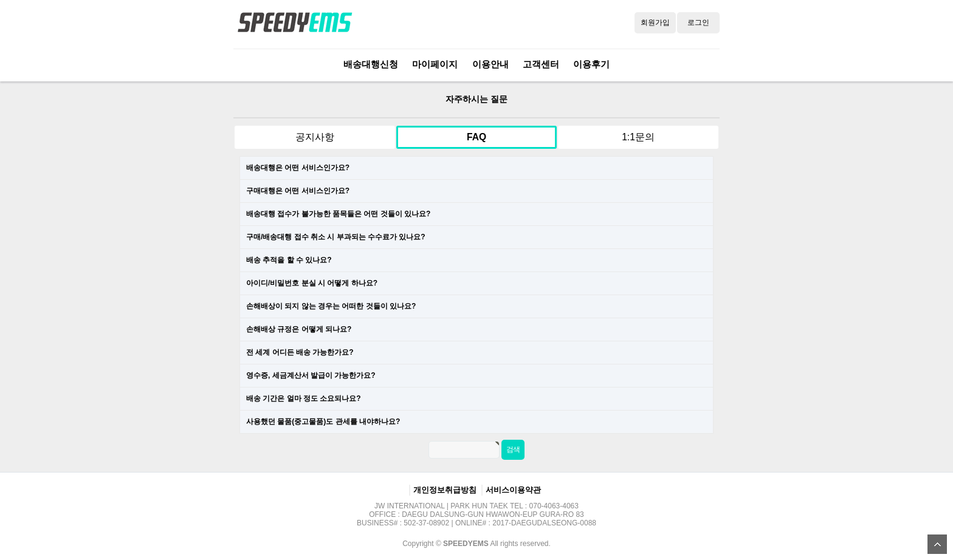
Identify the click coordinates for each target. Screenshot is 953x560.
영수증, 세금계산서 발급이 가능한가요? (311, 375)
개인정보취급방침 (445, 490)
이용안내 (490, 64)
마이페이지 (435, 64)
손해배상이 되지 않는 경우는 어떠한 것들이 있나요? (331, 306)
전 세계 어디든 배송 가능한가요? (300, 352)
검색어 (222, 82)
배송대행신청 (371, 64)
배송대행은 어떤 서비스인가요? (298, 168)
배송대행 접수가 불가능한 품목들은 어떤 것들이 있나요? (338, 214)
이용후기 (591, 64)
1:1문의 (638, 137)
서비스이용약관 (513, 490)
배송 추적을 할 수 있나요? (289, 260)
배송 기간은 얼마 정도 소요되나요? (304, 398)
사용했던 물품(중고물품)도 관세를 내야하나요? (323, 422)
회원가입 (655, 22)
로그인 (698, 22)
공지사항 (315, 137)
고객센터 (541, 64)
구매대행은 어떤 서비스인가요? (298, 191)
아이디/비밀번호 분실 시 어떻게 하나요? (312, 283)
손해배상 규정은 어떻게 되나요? (299, 329)
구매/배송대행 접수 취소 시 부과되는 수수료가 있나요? (336, 237)
